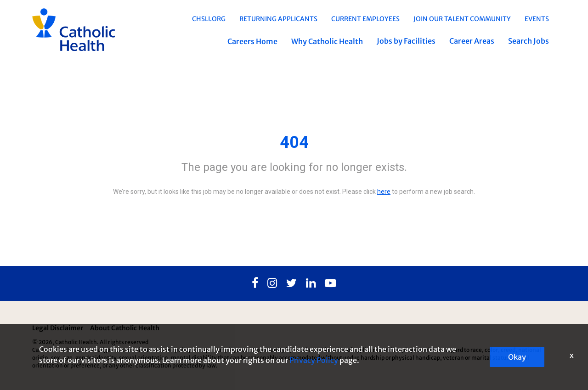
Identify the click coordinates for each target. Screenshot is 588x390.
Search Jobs (529, 41)
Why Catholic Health (327, 41)
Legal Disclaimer (58, 328)
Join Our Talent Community (462, 19)
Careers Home (252, 41)
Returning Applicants (278, 19)
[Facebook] (255, 283)
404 (294, 142)
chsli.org (209, 19)
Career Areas (472, 41)
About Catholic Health (125, 328)
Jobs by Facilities (406, 41)
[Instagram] (272, 283)
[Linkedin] (311, 283)
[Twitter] (291, 283)
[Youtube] (331, 283)
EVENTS (537, 19)
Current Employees (365, 19)
